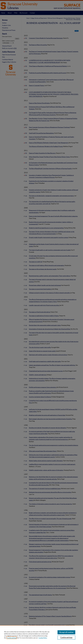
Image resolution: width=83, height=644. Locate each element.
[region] (41, 635)
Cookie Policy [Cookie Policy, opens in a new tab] (43, 638)
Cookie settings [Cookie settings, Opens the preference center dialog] (66, 637)
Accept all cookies (66, 632)
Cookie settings (12, 638)
